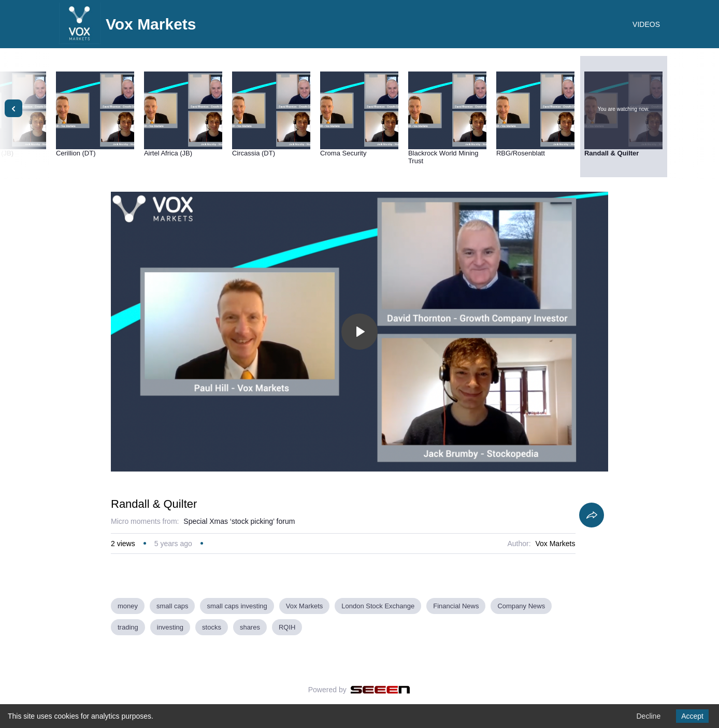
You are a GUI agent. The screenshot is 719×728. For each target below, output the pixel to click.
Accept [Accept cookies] (692, 716)
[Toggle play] (359, 332)
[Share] (592, 515)
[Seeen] (380, 690)
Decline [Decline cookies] (648, 716)
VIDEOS (646, 24)
